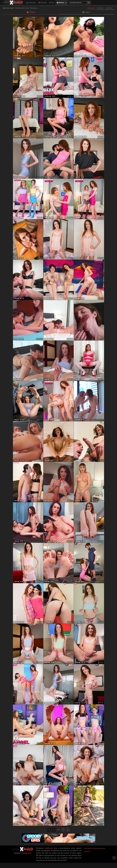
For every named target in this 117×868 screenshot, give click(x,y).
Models (60, 3)
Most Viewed (109, 8)
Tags (52, 3)
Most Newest (91, 8)
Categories (31, 3)
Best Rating (100, 8)
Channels (43, 3)
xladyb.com (27, 853)
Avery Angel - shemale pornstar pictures (95, 848)
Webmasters (87, 852)
